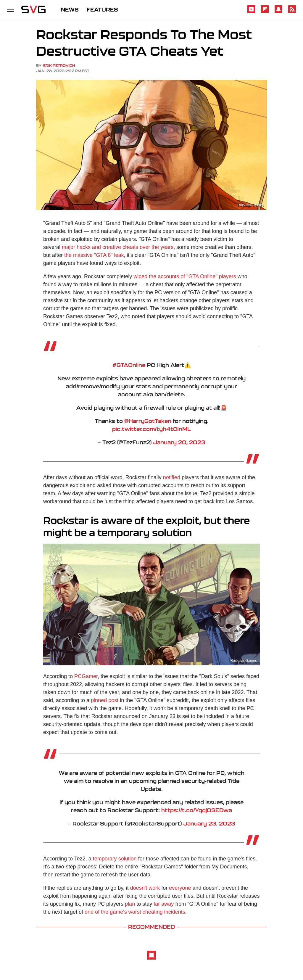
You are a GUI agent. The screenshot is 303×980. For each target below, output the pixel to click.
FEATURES (102, 9)
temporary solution (115, 859)
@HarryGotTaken (148, 421)
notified (172, 477)
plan (130, 904)
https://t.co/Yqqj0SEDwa (197, 810)
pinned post (105, 700)
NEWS (70, 9)
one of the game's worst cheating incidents (135, 912)
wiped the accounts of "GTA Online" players (185, 276)
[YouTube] (251, 12)
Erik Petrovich (59, 66)
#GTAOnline (129, 365)
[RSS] (292, 12)
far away (164, 904)
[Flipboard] (265, 12)
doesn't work (145, 888)
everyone (180, 888)
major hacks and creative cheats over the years (118, 247)
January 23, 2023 (209, 823)
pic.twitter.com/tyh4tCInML (151, 429)
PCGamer (86, 676)
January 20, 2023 (179, 442)
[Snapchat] (278, 12)
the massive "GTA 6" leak (94, 255)
